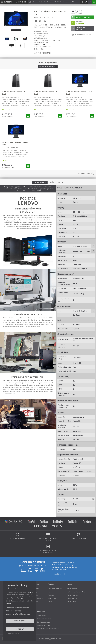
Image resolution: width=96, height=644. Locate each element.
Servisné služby (72, 598)
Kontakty (41, 612)
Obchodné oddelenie (44, 619)
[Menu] (7, 2)
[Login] (86, 2)
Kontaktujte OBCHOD (61, 574)
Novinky (51, 592)
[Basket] (94, 2)
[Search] (82, 2)
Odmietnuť (20, 629)
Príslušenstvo (56, 182)
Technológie (52, 598)
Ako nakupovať (72, 589)
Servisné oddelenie (44, 622)
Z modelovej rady (48, 66)
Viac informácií (40, 182)
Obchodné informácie (55, 589)
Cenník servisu (72, 602)
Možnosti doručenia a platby (76, 592)
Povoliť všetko (20, 621)
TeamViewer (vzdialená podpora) (48, 629)
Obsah (70, 585)
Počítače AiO (38, 2)
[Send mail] (40, 21)
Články (51, 585)
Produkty (51, 595)
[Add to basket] (83, 17)
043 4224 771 (42, 616)
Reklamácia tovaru (43, 625)
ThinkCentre (48, 2)
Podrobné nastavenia (13, 634)
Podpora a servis (72, 595)
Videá (50, 602)
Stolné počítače (37, 598)
